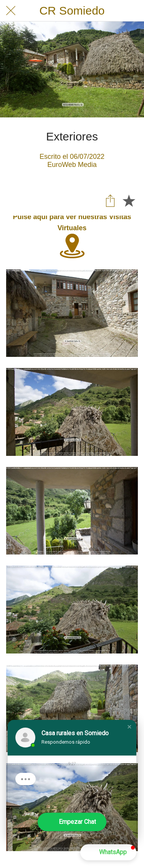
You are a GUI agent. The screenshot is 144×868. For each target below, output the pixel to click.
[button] (129, 727)
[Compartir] (110, 200)
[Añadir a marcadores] (129, 200)
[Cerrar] (11, 11)
